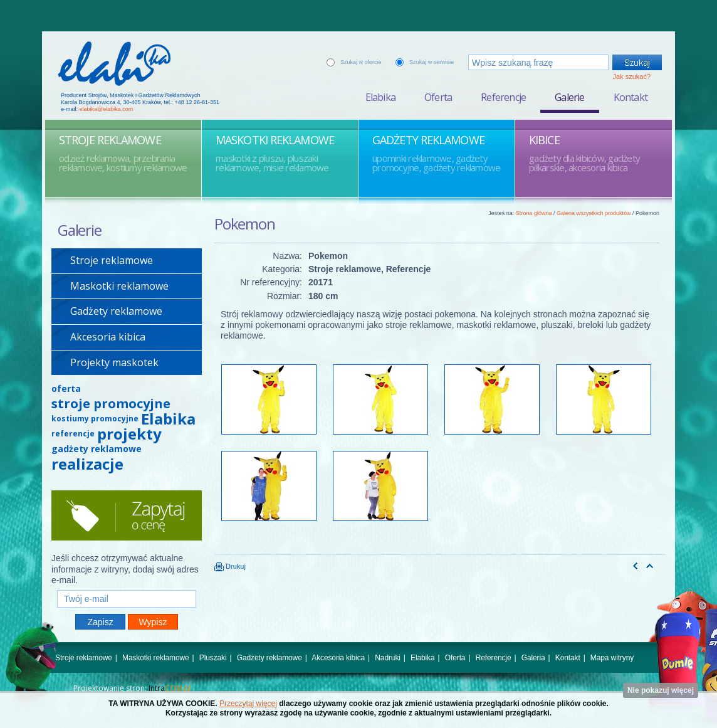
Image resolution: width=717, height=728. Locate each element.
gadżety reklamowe (97, 449)
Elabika (380, 97)
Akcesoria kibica (108, 337)
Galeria (533, 658)
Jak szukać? (631, 76)
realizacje (87, 464)
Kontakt (631, 97)
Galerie (569, 97)
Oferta (438, 97)
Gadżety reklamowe (116, 311)
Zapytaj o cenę (127, 515)
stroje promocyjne (111, 404)
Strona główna (534, 213)
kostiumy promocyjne (95, 419)
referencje (73, 434)
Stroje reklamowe (112, 260)
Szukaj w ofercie (361, 62)
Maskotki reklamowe (119, 286)
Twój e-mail (127, 585)
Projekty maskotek (114, 362)
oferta (66, 388)
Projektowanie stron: (132, 688)
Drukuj (230, 566)
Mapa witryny (612, 658)
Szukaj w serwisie (432, 62)
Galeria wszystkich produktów (594, 213)
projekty (129, 434)
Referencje (503, 97)
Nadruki (388, 658)
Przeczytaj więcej (248, 704)
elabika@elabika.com (107, 109)
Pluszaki (213, 658)
